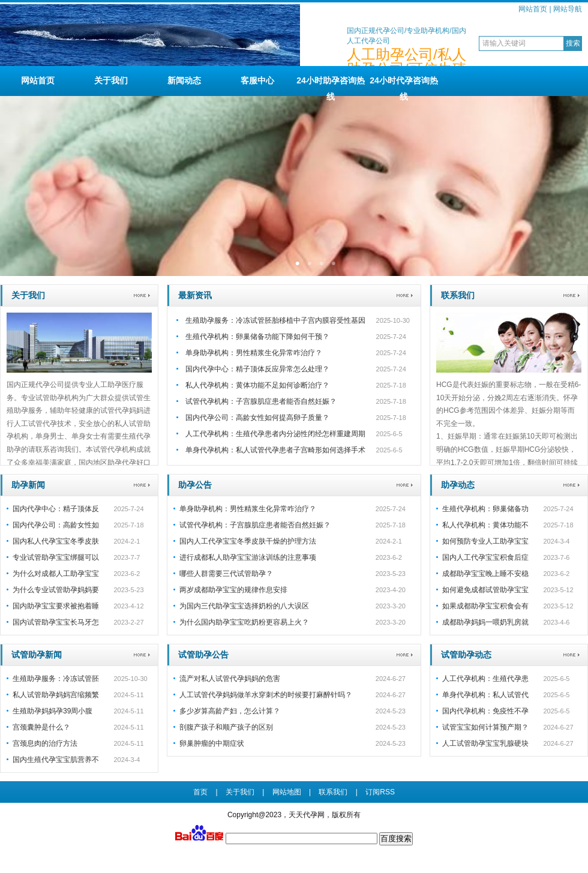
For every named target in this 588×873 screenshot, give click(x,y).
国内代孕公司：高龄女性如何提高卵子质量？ (257, 418)
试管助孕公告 (203, 655)
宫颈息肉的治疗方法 (45, 743)
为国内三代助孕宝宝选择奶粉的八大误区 (244, 606)
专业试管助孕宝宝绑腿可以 (56, 557)
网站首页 (533, 9)
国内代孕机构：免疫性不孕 (485, 711)
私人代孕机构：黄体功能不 (485, 525)
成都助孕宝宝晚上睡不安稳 (485, 574)
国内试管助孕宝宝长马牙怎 (56, 622)
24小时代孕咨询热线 (404, 86)
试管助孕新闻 (37, 655)
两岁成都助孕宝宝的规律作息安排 (233, 590)
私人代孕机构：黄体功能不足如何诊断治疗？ (257, 385)
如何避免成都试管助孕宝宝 (485, 590)
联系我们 (458, 295)
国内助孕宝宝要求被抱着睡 (56, 606)
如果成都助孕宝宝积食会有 (485, 606)
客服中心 (257, 80)
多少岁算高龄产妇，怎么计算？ (230, 711)
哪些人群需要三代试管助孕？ (226, 574)
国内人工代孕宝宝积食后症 (485, 557)
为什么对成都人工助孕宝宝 (56, 574)
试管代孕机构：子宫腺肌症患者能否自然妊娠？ (261, 401)
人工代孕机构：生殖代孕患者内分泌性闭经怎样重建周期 (275, 434)
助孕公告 (195, 485)
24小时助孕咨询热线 (331, 86)
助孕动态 (458, 485)
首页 (200, 792)
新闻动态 (184, 80)
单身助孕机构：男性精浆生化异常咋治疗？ (254, 353)
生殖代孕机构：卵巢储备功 (485, 509)
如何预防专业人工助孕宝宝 (485, 541)
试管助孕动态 (466, 655)
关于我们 (111, 80)
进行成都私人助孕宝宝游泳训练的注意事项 (248, 557)
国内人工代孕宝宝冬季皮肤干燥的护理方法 (248, 541)
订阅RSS (380, 792)
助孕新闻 (28, 485)
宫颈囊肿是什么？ (41, 727)
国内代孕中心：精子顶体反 (56, 509)
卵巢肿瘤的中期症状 (212, 743)
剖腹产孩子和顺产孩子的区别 (226, 727)
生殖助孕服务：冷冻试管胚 (56, 679)
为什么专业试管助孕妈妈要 (56, 590)
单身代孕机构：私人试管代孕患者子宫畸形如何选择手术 (275, 450)
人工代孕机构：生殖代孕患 (485, 679)
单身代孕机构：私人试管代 (485, 695)
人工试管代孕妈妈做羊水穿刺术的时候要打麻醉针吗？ (266, 695)
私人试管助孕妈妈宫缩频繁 (56, 695)
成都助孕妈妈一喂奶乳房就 (485, 622)
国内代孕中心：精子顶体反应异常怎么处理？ (257, 369)
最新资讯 (195, 295)
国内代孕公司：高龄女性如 (56, 525)
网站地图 (287, 792)
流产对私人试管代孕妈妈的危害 (230, 679)
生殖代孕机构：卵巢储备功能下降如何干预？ (257, 337)
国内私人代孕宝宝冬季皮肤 (56, 541)
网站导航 (568, 9)
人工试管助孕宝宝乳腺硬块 (485, 743)
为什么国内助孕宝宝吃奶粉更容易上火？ (244, 622)
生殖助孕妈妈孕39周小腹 (52, 711)
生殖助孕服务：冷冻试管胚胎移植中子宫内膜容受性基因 (275, 320)
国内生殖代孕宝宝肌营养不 (56, 760)
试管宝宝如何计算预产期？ (485, 727)
